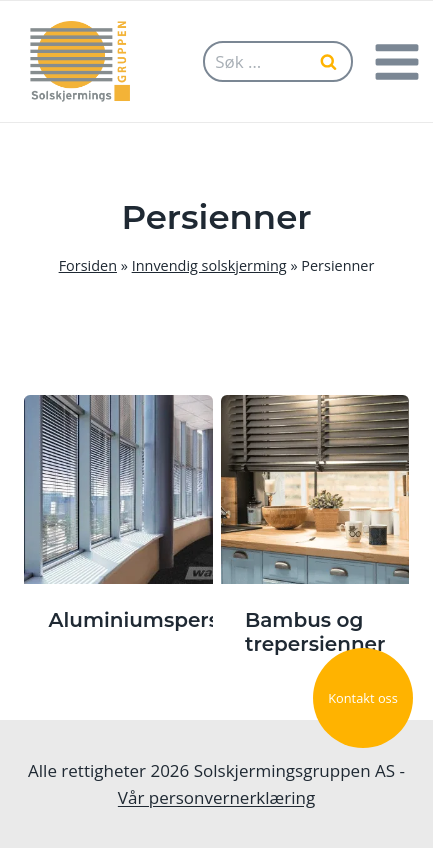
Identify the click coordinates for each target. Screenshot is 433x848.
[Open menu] (396, 61)
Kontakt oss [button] (363, 698)
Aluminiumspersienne (163, 620)
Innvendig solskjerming (209, 265)
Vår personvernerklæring (216, 797)
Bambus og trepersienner (315, 632)
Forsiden (88, 265)
